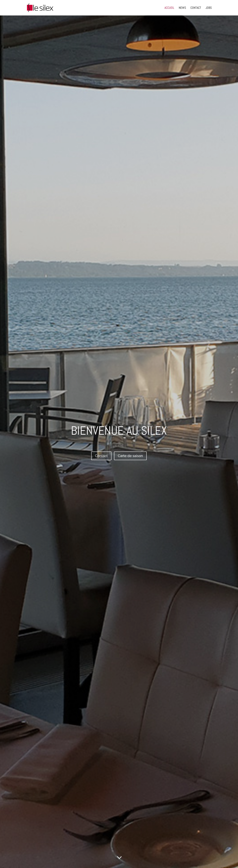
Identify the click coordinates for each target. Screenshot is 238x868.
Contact (101, 456)
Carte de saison (130, 456)
